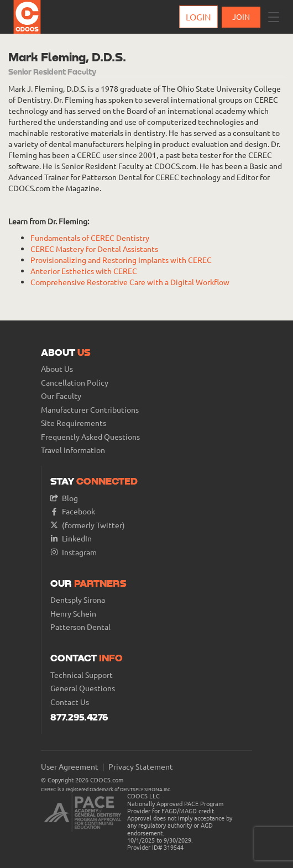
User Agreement (70, 767)
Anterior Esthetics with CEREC (84, 271)
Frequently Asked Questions (90, 437)
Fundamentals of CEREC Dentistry (90, 238)
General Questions (83, 688)
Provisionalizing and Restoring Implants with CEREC (121, 260)
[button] (274, 17)
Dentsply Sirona (78, 600)
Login (198, 17)
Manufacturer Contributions (90, 410)
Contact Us (70, 702)
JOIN (241, 17)
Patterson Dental (80, 627)
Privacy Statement (141, 767)
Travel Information (73, 450)
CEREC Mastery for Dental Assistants (94, 249)
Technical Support (82, 675)
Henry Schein (73, 614)
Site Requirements (74, 423)
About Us (57, 369)
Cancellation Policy (75, 383)
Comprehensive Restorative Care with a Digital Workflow (130, 282)
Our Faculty (61, 396)
